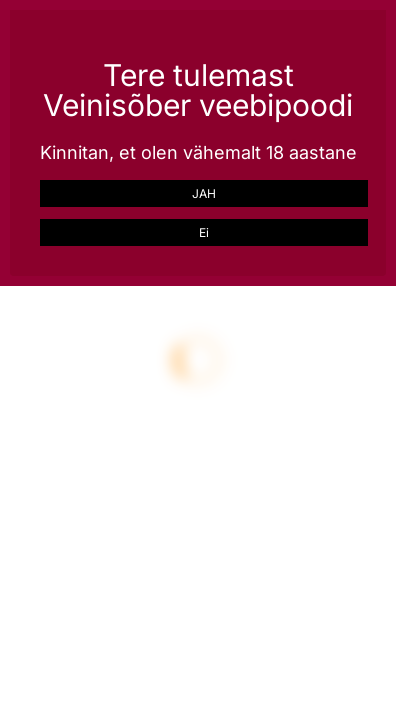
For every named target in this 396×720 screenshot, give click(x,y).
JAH (204, 193)
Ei (204, 232)
